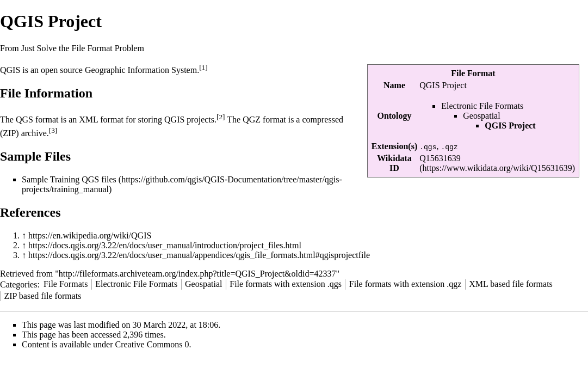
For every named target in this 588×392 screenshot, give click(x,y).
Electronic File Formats (482, 106)
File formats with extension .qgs (286, 284)
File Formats (66, 284)
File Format (473, 73)
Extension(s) (394, 146)
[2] (221, 117)
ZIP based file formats (42, 296)
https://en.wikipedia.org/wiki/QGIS (90, 235)
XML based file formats (511, 284)
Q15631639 (440, 158)
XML (88, 120)
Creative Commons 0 (152, 344)
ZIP (9, 133)
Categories (18, 284)
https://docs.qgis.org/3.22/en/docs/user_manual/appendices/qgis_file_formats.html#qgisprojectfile (199, 255)
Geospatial (481, 116)
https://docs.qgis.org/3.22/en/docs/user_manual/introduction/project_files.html (165, 245)
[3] (53, 130)
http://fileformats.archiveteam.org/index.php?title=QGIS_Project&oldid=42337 (197, 274)
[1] (203, 67)
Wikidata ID (394, 163)
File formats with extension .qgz (406, 284)
